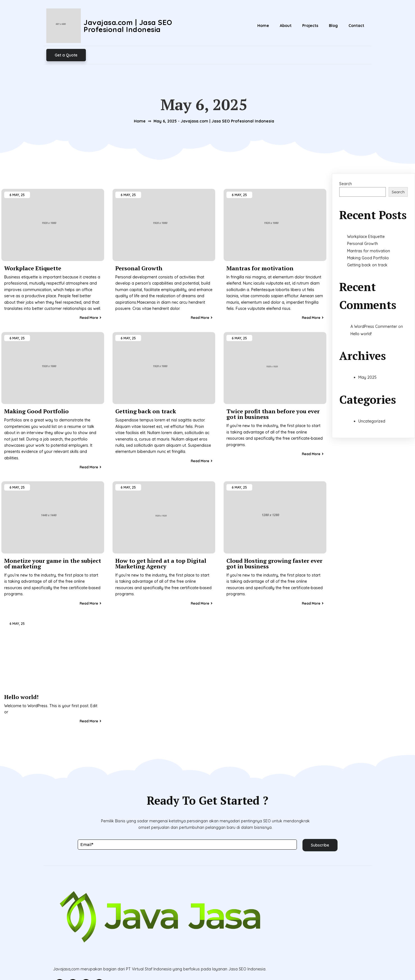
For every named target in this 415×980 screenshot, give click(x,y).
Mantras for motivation (369, 230)
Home (136, 96)
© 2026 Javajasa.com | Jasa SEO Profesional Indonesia (208, 963)
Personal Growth (363, 223)
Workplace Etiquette (366, 216)
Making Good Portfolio (368, 237)
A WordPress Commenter (374, 306)
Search (346, 163)
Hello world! (361, 313)
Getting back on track (367, 244)
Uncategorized (372, 401)
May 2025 (367, 357)
